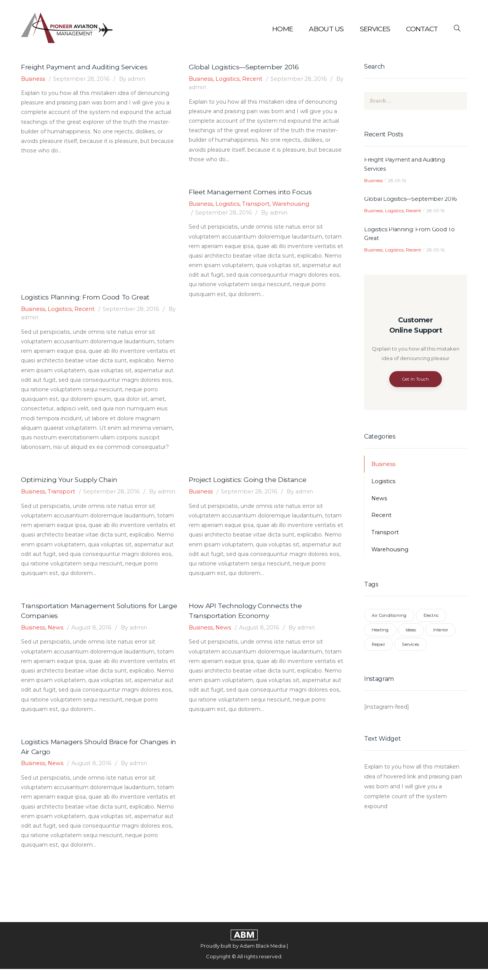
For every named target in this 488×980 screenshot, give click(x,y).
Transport (258, 204)
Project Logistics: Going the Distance (249, 480)
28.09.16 (397, 181)
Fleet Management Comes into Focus (251, 192)
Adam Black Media (262, 957)
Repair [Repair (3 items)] (378, 646)
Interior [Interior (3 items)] (441, 632)
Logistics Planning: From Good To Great (86, 297)
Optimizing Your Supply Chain (71, 480)
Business (34, 79)
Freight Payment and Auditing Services (86, 67)
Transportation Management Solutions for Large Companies (90, 620)
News (57, 638)
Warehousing (293, 204)
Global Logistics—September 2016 (245, 67)
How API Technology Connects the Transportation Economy (246, 620)
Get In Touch (416, 381)
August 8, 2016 (94, 638)
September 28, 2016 (83, 79)
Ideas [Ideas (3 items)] (411, 632)
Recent (254, 79)
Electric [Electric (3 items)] (431, 617)
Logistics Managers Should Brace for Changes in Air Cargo (96, 757)
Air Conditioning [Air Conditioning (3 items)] (389, 617)
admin (135, 79)
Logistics (229, 79)
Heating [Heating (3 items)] (380, 632)
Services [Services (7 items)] (410, 646)
